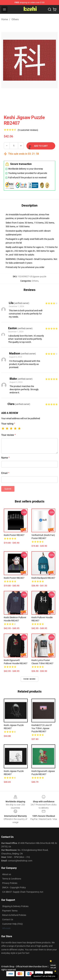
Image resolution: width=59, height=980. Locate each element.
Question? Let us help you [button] (44, 976)
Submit (8, 489)
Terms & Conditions (12, 879)
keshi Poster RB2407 (14, 535)
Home (5, 19)
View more (30, 679)
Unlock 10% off (53, 966)
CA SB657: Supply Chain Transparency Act (23, 892)
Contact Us (8, 919)
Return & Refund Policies (14, 915)
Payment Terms (10, 911)
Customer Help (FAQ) (13, 924)
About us (7, 874)
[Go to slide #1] (21, 105)
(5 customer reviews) (28, 130)
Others (15, 19)
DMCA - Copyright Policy (14, 887)
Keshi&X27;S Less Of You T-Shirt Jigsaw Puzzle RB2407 (42, 728)
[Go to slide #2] (38, 105)
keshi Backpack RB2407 (43, 578)
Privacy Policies (10, 883)
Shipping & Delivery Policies (15, 906)
